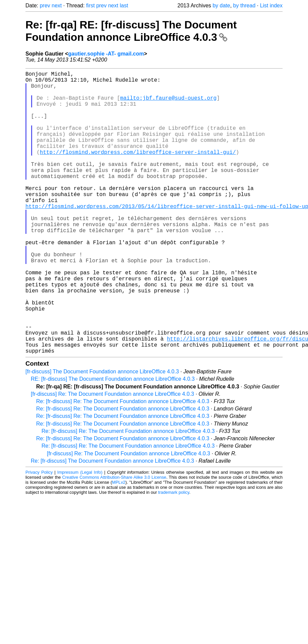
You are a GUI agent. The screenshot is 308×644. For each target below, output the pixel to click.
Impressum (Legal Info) (80, 535)
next (57, 6)
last (124, 6)
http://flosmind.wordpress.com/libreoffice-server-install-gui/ (138, 171)
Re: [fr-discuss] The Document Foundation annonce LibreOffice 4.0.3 (112, 524)
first (90, 6)
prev (45, 6)
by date (221, 6)
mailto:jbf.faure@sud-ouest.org (168, 104)
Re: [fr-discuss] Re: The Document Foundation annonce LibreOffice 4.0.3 (123, 464)
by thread (244, 6)
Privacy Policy (39, 535)
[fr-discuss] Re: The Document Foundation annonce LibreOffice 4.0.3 (112, 457)
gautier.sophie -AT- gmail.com (106, 54)
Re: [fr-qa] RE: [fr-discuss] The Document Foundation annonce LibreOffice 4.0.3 (131, 31)
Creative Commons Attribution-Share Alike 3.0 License (114, 540)
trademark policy (174, 555)
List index (271, 6)
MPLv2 (119, 545)
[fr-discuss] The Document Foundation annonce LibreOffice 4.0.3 (102, 434)
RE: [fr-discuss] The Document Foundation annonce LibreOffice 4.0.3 (113, 442)
